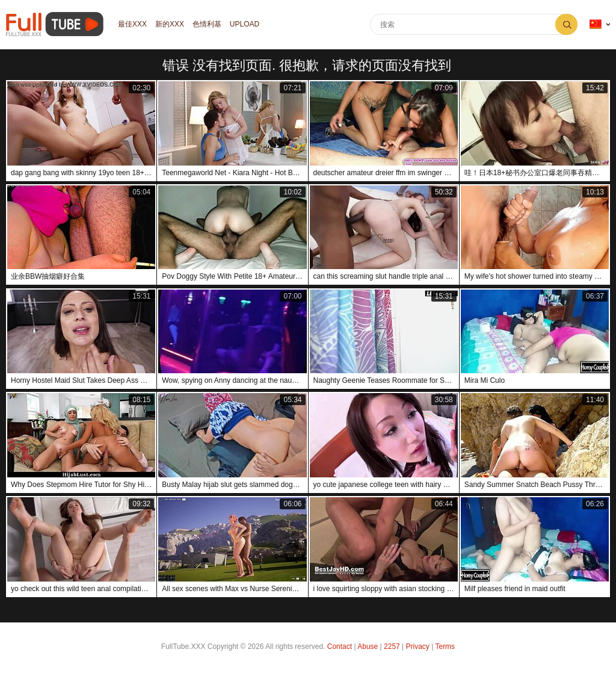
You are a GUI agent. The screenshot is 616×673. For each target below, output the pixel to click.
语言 (596, 24)
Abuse (368, 647)
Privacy (418, 647)
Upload (245, 25)
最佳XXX (132, 25)
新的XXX (170, 25)
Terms (445, 647)
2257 (392, 647)
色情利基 (207, 25)
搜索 (566, 24)
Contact (340, 647)
